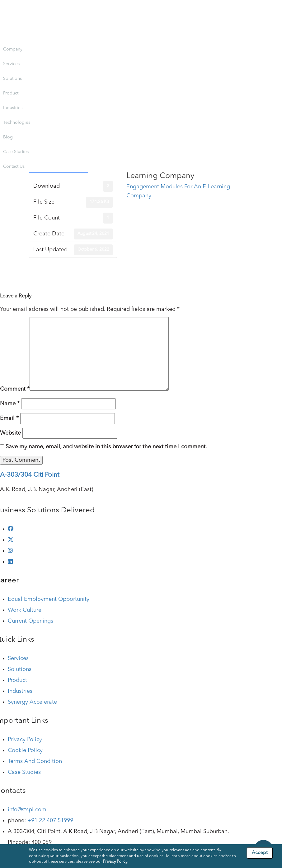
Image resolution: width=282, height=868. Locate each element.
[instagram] (10, 551)
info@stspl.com (27, 810)
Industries (13, 108)
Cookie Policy (25, 750)
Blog (8, 137)
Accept (260, 853)
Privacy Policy (25, 740)
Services (11, 64)
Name (10, 404)
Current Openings (31, 621)
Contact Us (14, 166)
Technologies (17, 123)
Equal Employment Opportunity (49, 599)
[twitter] (11, 540)
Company (13, 49)
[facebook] (11, 529)
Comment (15, 389)
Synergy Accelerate (32, 702)
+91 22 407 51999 (50, 821)
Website (10, 433)
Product (11, 93)
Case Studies (16, 152)
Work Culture (25, 610)
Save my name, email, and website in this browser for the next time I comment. (106, 447)
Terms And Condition (35, 761)
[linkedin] (10, 562)
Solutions (12, 79)
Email (9, 418)
